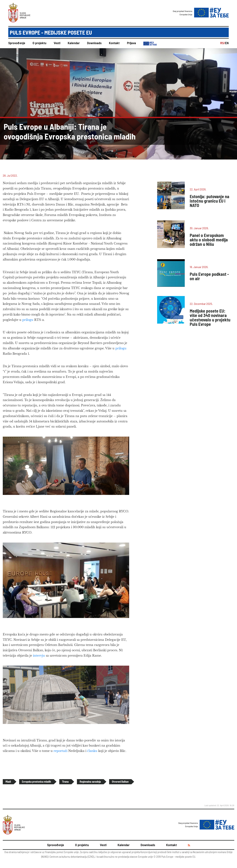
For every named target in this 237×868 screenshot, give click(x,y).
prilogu (28, 320)
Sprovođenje (17, 43)
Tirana (65, 782)
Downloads (94, 43)
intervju (38, 656)
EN (227, 43)
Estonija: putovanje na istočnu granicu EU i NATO (209, 201)
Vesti (57, 43)
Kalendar (74, 43)
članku (92, 751)
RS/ (223, 43)
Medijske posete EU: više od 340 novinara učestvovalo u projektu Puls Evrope (210, 317)
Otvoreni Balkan (120, 782)
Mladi (8, 782)
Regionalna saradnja (90, 782)
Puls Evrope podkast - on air (209, 276)
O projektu (39, 43)
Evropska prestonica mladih (36, 782)
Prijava (131, 43)
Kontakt (114, 43)
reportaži (60, 751)
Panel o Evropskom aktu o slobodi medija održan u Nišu (209, 240)
